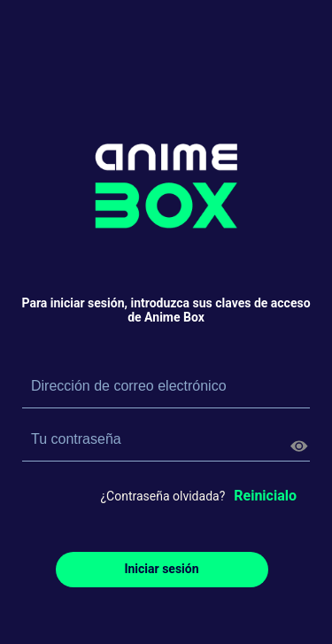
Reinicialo (265, 496)
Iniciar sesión (161, 569)
